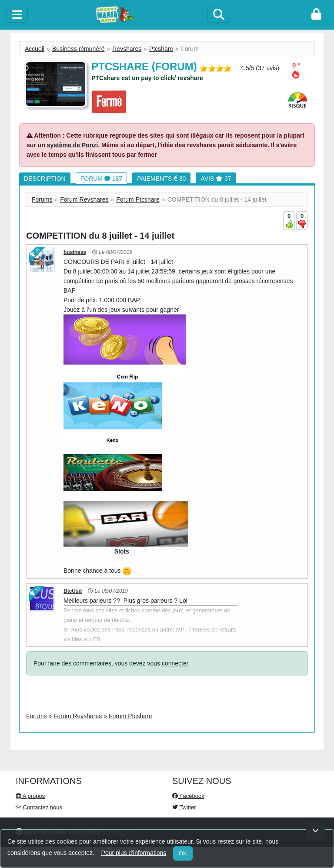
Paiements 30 (161, 179)
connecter (175, 663)
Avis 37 (216, 179)
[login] (316, 15)
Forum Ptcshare (138, 199)
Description (45, 179)
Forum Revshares (84, 199)
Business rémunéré (78, 49)
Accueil (35, 49)
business (75, 252)
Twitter (184, 807)
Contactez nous (39, 807)
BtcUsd (73, 591)
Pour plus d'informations (134, 853)
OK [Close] (183, 853)
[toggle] (17, 15)
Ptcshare (161, 49)
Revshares (127, 49)
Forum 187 (101, 179)
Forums (42, 199)
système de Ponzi (73, 145)
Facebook (188, 796)
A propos (30, 796)
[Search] (219, 15)
